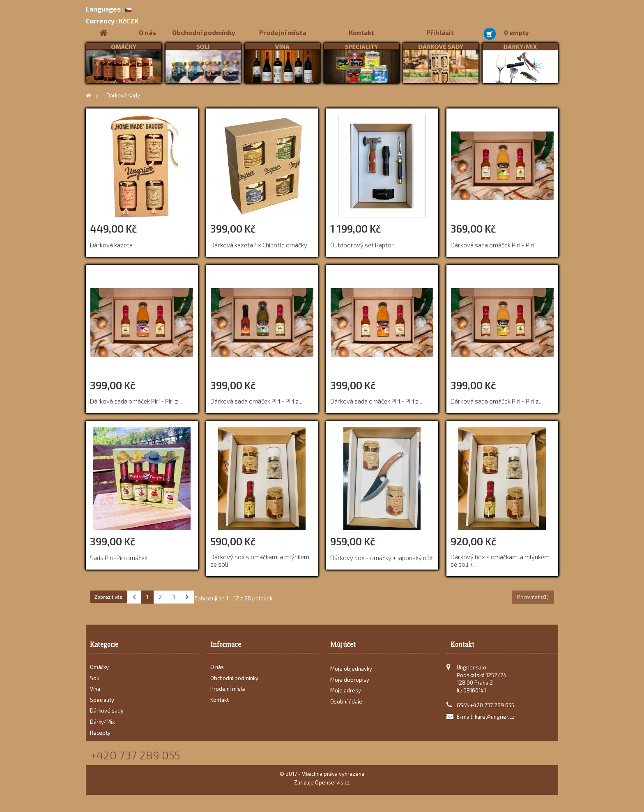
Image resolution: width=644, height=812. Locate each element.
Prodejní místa (283, 32)
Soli (95, 678)
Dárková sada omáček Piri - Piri (492, 245)
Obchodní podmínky (204, 32)
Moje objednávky (351, 671)
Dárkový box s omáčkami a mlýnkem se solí (260, 561)
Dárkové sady (107, 710)
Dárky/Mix (102, 722)
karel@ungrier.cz (495, 717)
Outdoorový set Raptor (362, 245)
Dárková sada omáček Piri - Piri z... (136, 401)
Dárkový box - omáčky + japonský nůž (382, 558)
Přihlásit (440, 32)
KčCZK (112, 21)
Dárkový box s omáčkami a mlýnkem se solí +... (500, 561)
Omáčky (99, 667)
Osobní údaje (346, 704)
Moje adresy (346, 693)
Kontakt (361, 32)
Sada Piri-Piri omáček (119, 558)
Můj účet (343, 645)
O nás (147, 32)
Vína (95, 689)
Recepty (100, 733)
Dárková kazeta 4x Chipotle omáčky (259, 245)
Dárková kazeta (111, 245)
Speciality (102, 700)
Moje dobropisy (350, 682)
